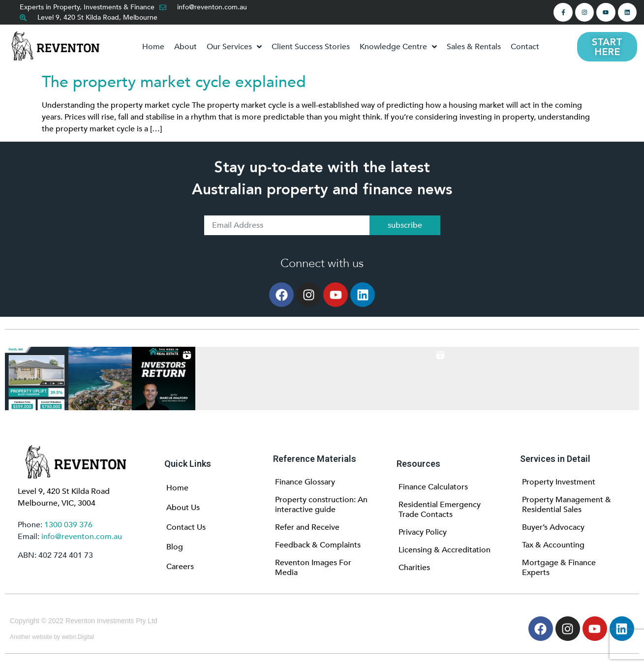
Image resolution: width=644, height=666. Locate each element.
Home (177, 488)
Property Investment (559, 482)
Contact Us (186, 527)
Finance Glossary (305, 482)
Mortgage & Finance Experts (559, 568)
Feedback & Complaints (318, 545)
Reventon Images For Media (313, 568)
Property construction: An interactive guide (321, 505)
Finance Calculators (433, 487)
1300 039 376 (68, 525)
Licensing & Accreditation (445, 550)
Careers (180, 567)
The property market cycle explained (174, 82)
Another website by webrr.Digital (52, 637)
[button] (37, 378)
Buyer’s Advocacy (553, 527)
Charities (414, 568)
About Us (183, 508)
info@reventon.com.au (82, 537)
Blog (175, 547)
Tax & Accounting (553, 545)
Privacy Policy (423, 532)
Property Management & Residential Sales (567, 505)
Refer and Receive (307, 527)
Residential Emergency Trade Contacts (440, 510)
